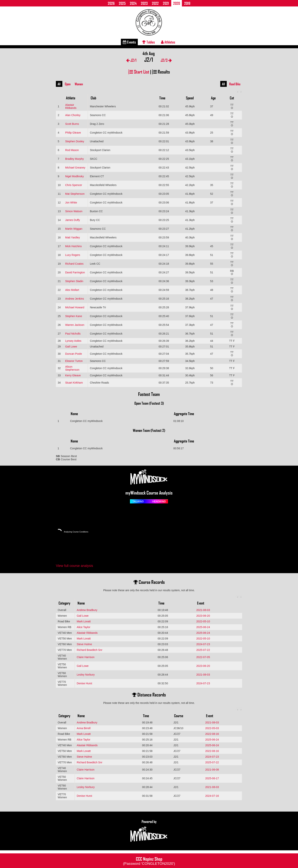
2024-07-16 (212, 796)
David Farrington (75, 272)
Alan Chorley (73, 115)
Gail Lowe (71, 347)
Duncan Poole (74, 354)
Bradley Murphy (74, 159)
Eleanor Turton (74, 361)
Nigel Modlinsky (74, 176)
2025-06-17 (212, 778)
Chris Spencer (74, 185)
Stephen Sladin (74, 281)
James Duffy (73, 220)
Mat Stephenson (75, 194)
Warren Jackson (75, 325)
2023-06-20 (203, 616)
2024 (133, 3)
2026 (111, 3)
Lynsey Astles (73, 341)
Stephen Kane (74, 316)
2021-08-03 (203, 610)
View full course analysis (74, 566)
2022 (155, 3)
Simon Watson (74, 211)
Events (129, 42)
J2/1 (131, 60)
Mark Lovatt (84, 621)
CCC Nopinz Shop (149, 861)
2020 (177, 3)
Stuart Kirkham (74, 383)
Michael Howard (75, 307)
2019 (187, 3)
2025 (122, 3)
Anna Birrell (84, 728)
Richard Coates (74, 264)
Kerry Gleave (73, 375)
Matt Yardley (73, 237)
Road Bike (235, 84)
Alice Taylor (84, 627)
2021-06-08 (212, 770)
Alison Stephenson (72, 368)
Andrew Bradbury (87, 610)
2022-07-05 (203, 657)
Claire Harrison (86, 657)
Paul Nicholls (73, 334)
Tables (149, 42)
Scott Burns (72, 124)
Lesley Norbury (86, 675)
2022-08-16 (212, 734)
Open (68, 84)
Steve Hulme (84, 644)
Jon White (71, 203)
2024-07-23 (203, 644)
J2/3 (166, 60)
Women (79, 84)
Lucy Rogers (73, 255)
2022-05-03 (212, 728)
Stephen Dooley (75, 141)
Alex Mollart (72, 290)
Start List (139, 72)
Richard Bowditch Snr (90, 650)
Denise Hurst (84, 683)
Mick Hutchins (73, 246)
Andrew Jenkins (75, 299)
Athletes (168, 42)
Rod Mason (72, 150)
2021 (166, 3)
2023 (144, 3)
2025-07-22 (203, 650)
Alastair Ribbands (71, 106)
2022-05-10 (203, 621)
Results (161, 72)
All (59, 84)
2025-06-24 (203, 627)
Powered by (149, 831)
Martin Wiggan (74, 229)
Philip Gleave (73, 133)
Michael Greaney (75, 168)
